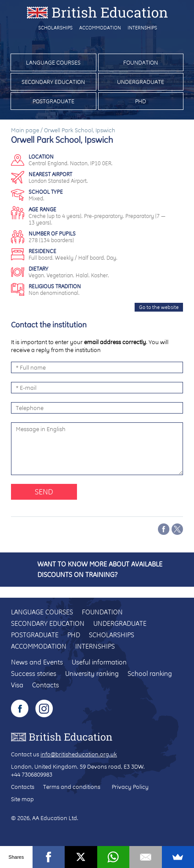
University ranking (92, 674)
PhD (141, 101)
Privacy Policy (130, 787)
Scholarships (55, 28)
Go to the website (159, 307)
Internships (142, 28)
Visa (17, 685)
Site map (22, 799)
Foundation (141, 62)
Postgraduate (53, 101)
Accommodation (100, 28)
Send (44, 492)
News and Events (37, 662)
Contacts (46, 685)
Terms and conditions (72, 787)
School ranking (150, 674)
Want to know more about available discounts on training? (100, 569)
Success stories (34, 674)
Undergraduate (141, 82)
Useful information (99, 662)
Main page (25, 130)
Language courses (53, 62)
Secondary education (53, 82)
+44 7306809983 (32, 774)
